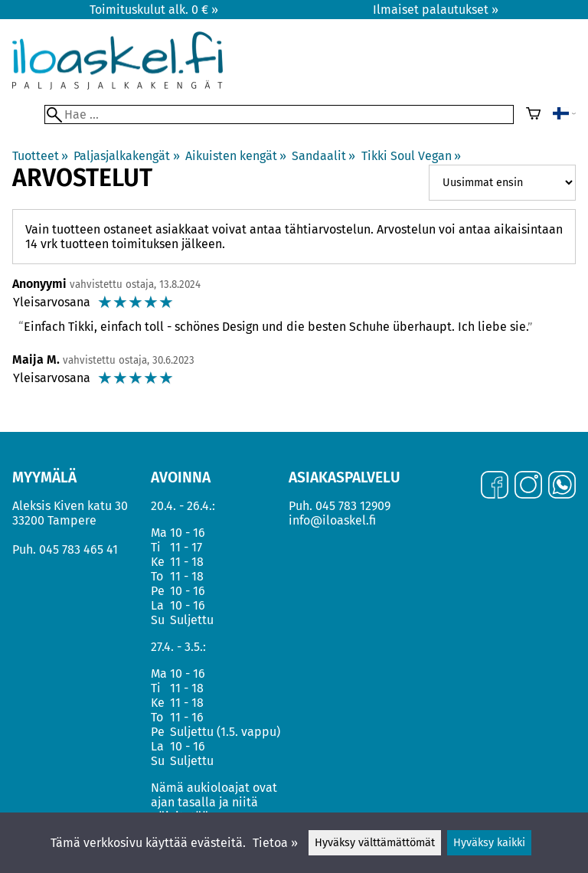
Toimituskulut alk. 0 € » (154, 10)
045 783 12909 (353, 506)
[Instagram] (528, 486)
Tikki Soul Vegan (411, 156)
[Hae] (279, 114)
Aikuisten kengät (236, 156)
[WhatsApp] (562, 486)
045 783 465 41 (78, 549)
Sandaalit (323, 156)
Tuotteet (40, 156)
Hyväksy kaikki (489, 843)
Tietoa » (275, 843)
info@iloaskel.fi (332, 520)
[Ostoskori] (533, 115)
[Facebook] (495, 486)
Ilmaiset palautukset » (436, 10)
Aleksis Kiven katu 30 (70, 506)
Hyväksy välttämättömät (375, 843)
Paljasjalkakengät (126, 156)
